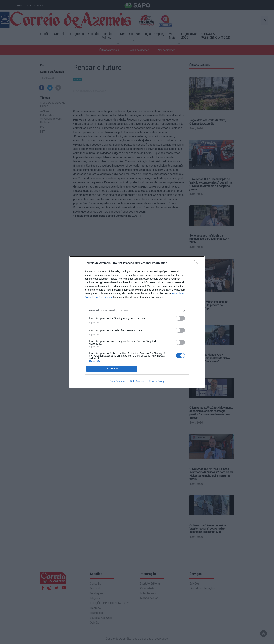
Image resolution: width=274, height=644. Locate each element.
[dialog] (137, 322)
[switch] (180, 318)
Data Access (137, 381)
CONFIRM (112, 369)
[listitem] (137, 311)
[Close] (197, 263)
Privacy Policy (157, 381)
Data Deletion (117, 381)
